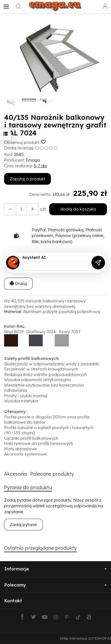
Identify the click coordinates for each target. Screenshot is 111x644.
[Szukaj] (18, 7)
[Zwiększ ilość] (10, 209)
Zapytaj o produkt (27, 179)
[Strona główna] (55, 7)
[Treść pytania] (55, 266)
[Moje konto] (105, 7)
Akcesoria (15, 474)
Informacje (55, 569)
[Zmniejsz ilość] (32, 209)
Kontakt (13, 601)
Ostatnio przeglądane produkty (40, 548)
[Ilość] (21, 209)
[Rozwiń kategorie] (6, 7)
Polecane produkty (52, 474)
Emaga (33, 160)
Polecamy (55, 585)
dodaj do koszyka (78, 209)
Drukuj (18, 283)
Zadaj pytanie (23, 525)
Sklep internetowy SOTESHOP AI (85, 638)
